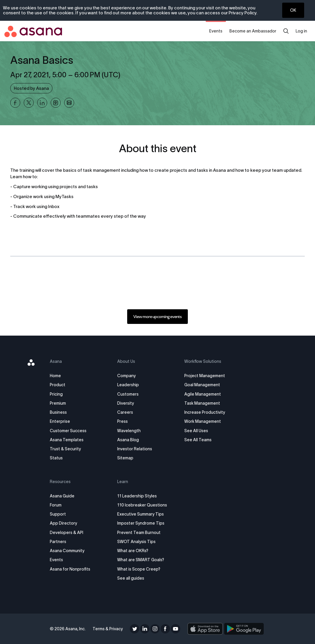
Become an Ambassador (253, 31)
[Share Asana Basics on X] (29, 103)
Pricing (56, 394)
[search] (286, 31)
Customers (128, 394)
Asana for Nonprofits (70, 569)
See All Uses (196, 431)
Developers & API (67, 533)
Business (58, 412)
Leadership (128, 385)
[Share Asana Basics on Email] (69, 103)
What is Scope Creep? (139, 569)
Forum (56, 505)
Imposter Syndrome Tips (141, 523)
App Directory (63, 523)
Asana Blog (128, 440)
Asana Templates (67, 440)
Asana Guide (62, 496)
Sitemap (125, 458)
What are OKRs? (133, 551)
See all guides (131, 578)
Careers (125, 412)
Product (58, 385)
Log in (301, 31)
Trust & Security (65, 449)
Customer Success (68, 431)
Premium (58, 403)
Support (58, 514)
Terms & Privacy (108, 629)
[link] (157, 317)
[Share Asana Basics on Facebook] (15, 103)
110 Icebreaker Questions (142, 505)
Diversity (126, 403)
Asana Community (67, 551)
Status (56, 458)
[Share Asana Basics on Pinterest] (56, 103)
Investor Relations (135, 449)
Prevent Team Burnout (139, 533)
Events (216, 31)
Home (55, 376)
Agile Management (203, 394)
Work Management (203, 421)
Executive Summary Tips (141, 514)
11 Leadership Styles (137, 496)
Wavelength (129, 431)
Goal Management (202, 385)
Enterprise (60, 421)
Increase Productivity (205, 412)
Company (126, 376)
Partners (58, 542)
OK (293, 10)
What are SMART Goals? (141, 560)
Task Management (202, 403)
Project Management (205, 376)
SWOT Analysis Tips (136, 542)
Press (122, 421)
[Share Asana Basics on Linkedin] (42, 103)
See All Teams (198, 440)
